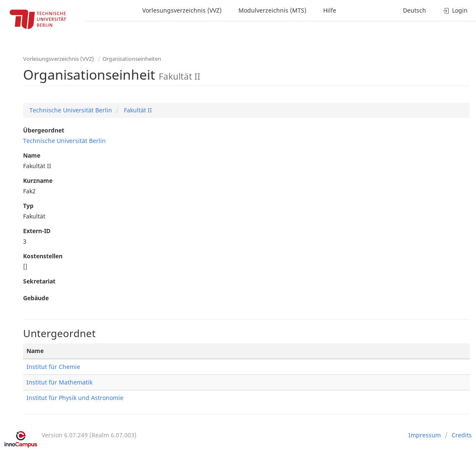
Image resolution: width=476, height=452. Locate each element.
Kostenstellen (43, 256)
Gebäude (36, 298)
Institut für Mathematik (59, 382)
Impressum (425, 435)
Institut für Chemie (53, 367)
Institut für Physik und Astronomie (75, 398)
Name (32, 155)
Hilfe (330, 10)
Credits (462, 435)
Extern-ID (37, 231)
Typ (28, 206)
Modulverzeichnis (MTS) (272, 10)
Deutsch (415, 10)
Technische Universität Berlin (71, 110)
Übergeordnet (44, 130)
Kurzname (38, 181)
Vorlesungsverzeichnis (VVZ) (182, 10)
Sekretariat (39, 281)
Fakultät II (137, 110)
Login (455, 10)
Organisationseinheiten (132, 59)
